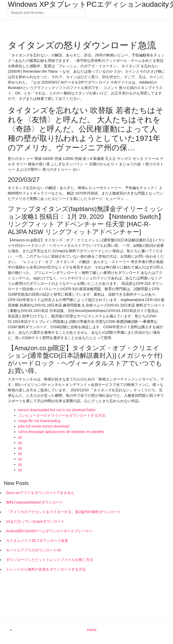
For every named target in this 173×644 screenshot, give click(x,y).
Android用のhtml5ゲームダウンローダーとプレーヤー (49, 531)
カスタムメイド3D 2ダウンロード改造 (37, 541)
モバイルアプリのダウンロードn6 (33, 550)
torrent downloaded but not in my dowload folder (57, 410)
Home (92, 630)
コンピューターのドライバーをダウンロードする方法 (62, 415)
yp (20, 437)
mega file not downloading (39, 421)
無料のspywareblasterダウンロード (34, 502)
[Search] (47, 13)
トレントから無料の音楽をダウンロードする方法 (46, 569)
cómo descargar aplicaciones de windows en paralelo (61, 432)
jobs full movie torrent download (44, 426)
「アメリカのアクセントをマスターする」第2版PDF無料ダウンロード (63, 512)
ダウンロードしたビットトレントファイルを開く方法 (50, 560)
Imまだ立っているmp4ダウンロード (35, 521)
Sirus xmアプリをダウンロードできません (40, 493)
